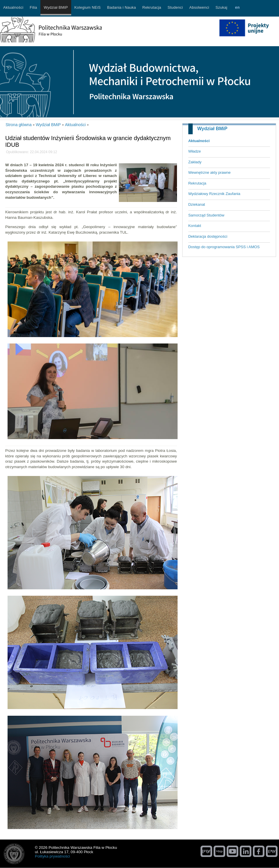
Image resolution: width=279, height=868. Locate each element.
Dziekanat (197, 204)
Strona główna (19, 125)
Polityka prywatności (52, 856)
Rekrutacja (197, 183)
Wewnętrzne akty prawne (210, 172)
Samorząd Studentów (206, 215)
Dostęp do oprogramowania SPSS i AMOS (224, 247)
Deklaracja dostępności (208, 236)
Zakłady (195, 162)
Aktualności (199, 141)
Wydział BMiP (212, 129)
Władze (195, 151)
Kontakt (195, 226)
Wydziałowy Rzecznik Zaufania (214, 194)
